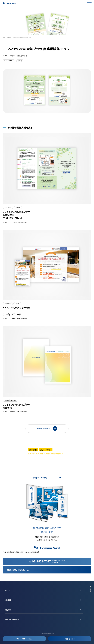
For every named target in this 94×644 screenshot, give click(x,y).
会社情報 (8, 610)
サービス (7, 590)
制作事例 (9, 38)
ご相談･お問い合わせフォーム (47, 570)
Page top (91, 589)
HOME (4, 38)
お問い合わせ (70, 639)
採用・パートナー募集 (12, 619)
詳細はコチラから (47, 478)
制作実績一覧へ (47, 429)
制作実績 (8, 600)
